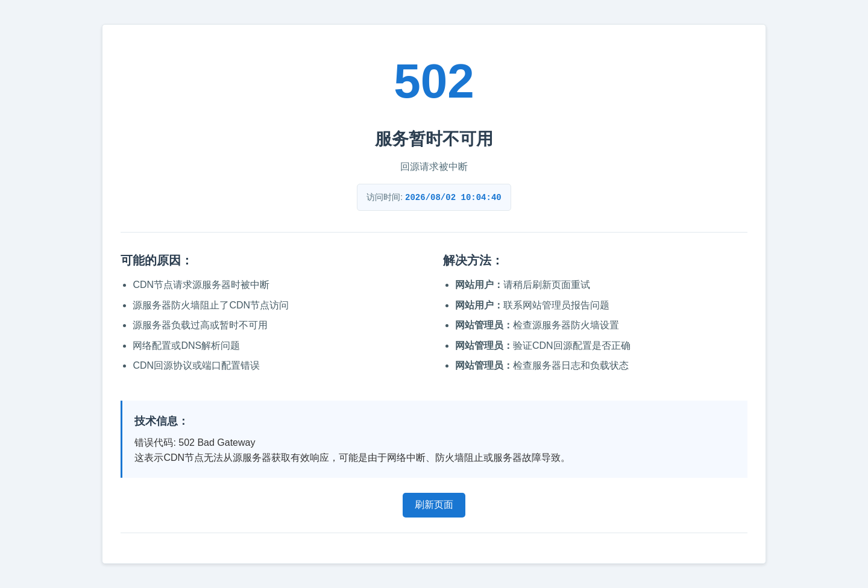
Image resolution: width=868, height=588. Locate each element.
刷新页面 (434, 505)
